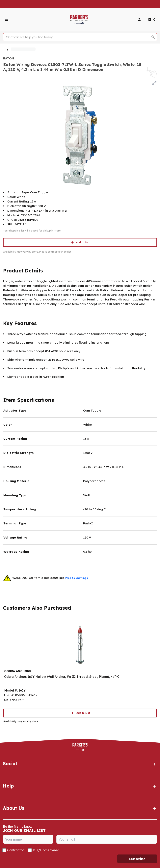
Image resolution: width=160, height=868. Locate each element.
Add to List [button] (80, 242)
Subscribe (137, 859)
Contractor (15, 850)
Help (80, 786)
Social (80, 764)
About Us (80, 808)
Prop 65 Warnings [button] (77, 578)
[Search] (78, 37)
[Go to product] (80, 644)
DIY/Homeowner (46, 850)
